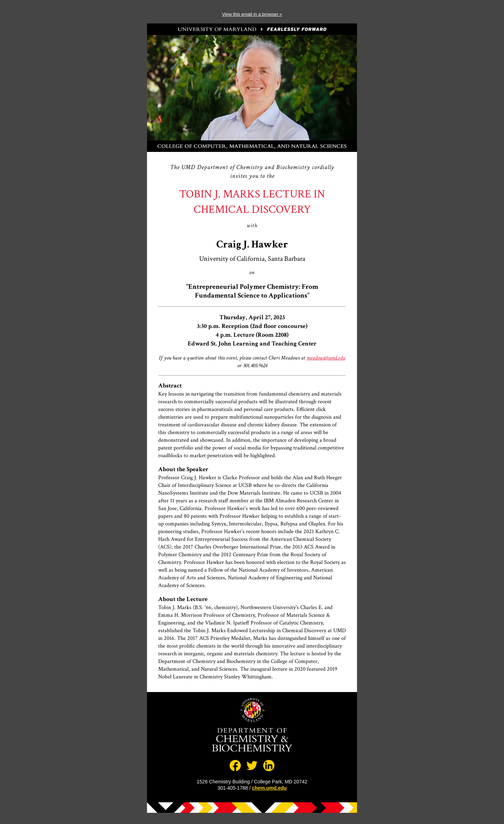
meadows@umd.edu (326, 358)
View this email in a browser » (252, 14)
